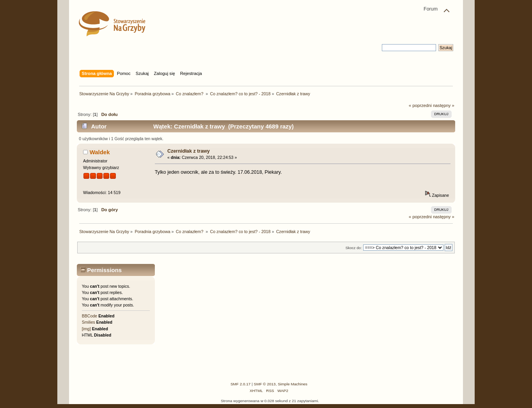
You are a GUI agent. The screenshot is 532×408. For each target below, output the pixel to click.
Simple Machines (293, 384)
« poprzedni (420, 105)
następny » (444, 105)
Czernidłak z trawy (189, 151)
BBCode (90, 316)
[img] (86, 329)
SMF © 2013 (265, 384)
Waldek (100, 152)
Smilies (89, 322)
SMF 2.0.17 (241, 384)
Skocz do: (354, 248)
